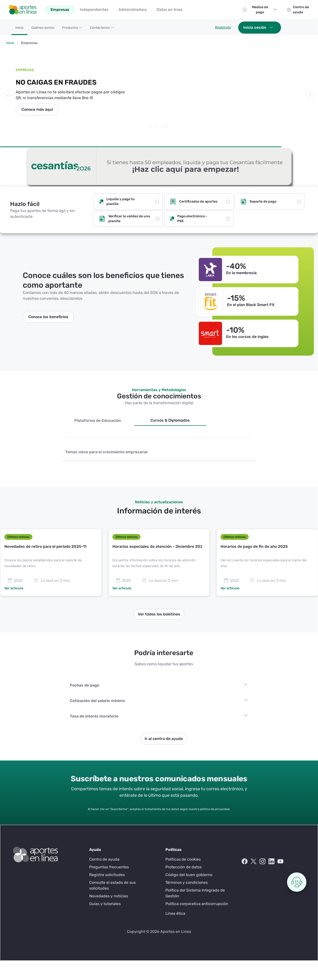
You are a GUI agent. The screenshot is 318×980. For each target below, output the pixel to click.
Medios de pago (264, 10)
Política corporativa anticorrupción (197, 904)
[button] (72, 29)
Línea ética (175, 913)
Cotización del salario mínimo (97, 701)
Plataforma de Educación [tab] (98, 421)
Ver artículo (14, 588)
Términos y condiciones (187, 882)
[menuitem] (60, 10)
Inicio (10, 43)
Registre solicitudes (107, 875)
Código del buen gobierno (189, 875)
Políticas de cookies (183, 859)
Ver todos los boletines (159, 614)
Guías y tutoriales (105, 904)
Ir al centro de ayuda (164, 739)
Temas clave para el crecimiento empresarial (106, 452)
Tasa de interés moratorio (94, 716)
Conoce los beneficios (48, 317)
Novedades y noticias (109, 896)
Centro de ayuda (104, 859)
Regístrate (223, 27)
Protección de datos (184, 867)
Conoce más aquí (37, 109)
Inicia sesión (258, 28)
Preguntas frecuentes (109, 867)
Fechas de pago (85, 685)
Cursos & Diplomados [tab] (170, 420)
